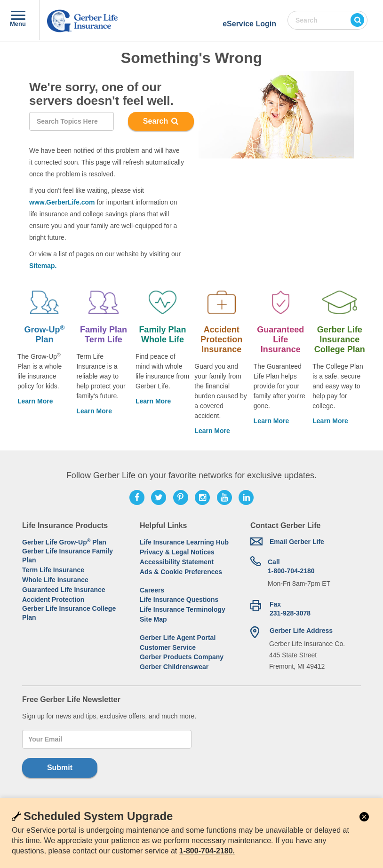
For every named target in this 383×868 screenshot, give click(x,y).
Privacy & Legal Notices (177, 552)
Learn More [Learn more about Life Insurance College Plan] (330, 421)
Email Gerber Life (297, 542)
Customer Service (168, 647)
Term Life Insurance (53, 570)
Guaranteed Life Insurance (64, 590)
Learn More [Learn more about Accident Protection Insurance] (212, 431)
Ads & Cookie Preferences (181, 572)
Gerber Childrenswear (174, 667)
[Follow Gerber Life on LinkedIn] (246, 497)
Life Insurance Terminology (183, 609)
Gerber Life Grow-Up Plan (64, 542)
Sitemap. (43, 266)
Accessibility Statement (177, 562)
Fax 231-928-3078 (290, 609)
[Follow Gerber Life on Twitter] (159, 497)
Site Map (153, 619)
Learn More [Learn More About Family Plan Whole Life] (153, 401)
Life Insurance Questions (179, 600)
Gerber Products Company (182, 657)
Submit (60, 768)
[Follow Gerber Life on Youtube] (224, 497)
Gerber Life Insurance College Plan (69, 613)
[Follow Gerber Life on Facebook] (137, 497)
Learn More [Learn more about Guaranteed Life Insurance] (271, 421)
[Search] (72, 121)
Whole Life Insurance (55, 580)
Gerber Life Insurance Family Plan (68, 556)
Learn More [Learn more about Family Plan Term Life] (94, 411)
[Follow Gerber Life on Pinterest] (181, 497)
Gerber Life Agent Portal (178, 638)
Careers (152, 590)
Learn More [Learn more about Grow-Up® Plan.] (35, 401)
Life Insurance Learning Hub (184, 542)
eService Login (249, 24)
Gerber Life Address (301, 631)
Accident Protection (53, 600)
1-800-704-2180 (291, 566)
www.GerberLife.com (62, 202)
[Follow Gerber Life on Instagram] (202, 497)
